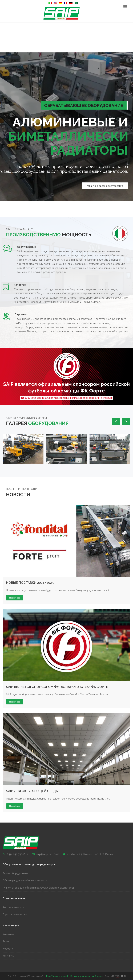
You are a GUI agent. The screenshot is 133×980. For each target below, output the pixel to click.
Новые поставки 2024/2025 (30, 583)
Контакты (8, 956)
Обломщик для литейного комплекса (25, 881)
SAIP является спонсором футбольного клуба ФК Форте (57, 687)
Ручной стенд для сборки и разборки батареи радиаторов (39, 888)
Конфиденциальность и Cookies (87, 976)
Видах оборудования (15, 873)
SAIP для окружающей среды (32, 791)
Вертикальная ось (13, 908)
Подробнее (15, 598)
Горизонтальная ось (15, 915)
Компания (8, 934)
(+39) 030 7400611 (17, 854)
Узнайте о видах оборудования (105, 186)
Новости (8, 949)
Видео (7, 942)
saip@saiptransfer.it (48, 854)
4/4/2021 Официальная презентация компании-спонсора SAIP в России (66, 398)
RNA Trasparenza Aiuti (57, 976)
